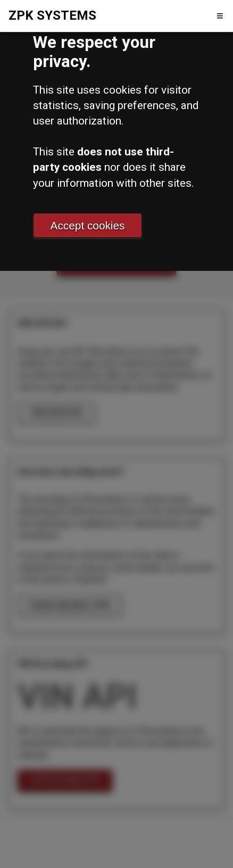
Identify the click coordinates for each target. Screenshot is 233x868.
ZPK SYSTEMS (52, 15)
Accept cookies (88, 225)
